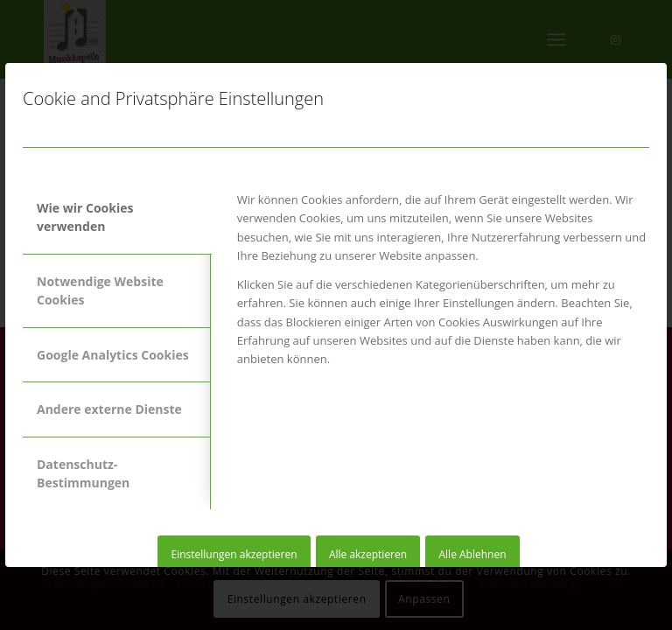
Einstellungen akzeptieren (234, 554)
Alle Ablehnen (473, 554)
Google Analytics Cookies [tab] (113, 355)
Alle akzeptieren (368, 554)
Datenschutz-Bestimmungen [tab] (83, 473)
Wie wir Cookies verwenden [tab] (85, 217)
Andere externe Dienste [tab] (109, 409)
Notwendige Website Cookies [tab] (100, 290)
